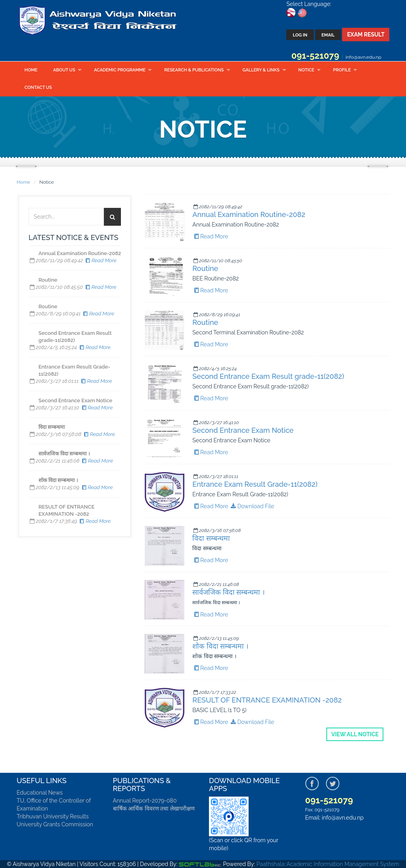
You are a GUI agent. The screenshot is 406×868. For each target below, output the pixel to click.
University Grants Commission (55, 824)
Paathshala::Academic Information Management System (328, 864)
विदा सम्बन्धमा (211, 538)
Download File (252, 506)
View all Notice (355, 734)
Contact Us (38, 87)
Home (31, 70)
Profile (342, 70)
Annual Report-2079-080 (145, 801)
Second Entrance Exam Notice (243, 430)
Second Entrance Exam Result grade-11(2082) (268, 376)
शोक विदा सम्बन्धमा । (220, 646)
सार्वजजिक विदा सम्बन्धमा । (229, 592)
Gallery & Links (261, 70)
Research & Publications (194, 70)
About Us (64, 70)
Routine (205, 268)
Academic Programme (120, 70)
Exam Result (366, 35)
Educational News (40, 793)
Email (328, 35)
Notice (306, 70)
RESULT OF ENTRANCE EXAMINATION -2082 (267, 700)
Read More (101, 260)
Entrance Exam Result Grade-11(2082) (255, 484)
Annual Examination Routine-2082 (249, 214)
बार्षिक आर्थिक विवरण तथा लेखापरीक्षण (154, 808)
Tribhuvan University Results (53, 816)
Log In (300, 35)
